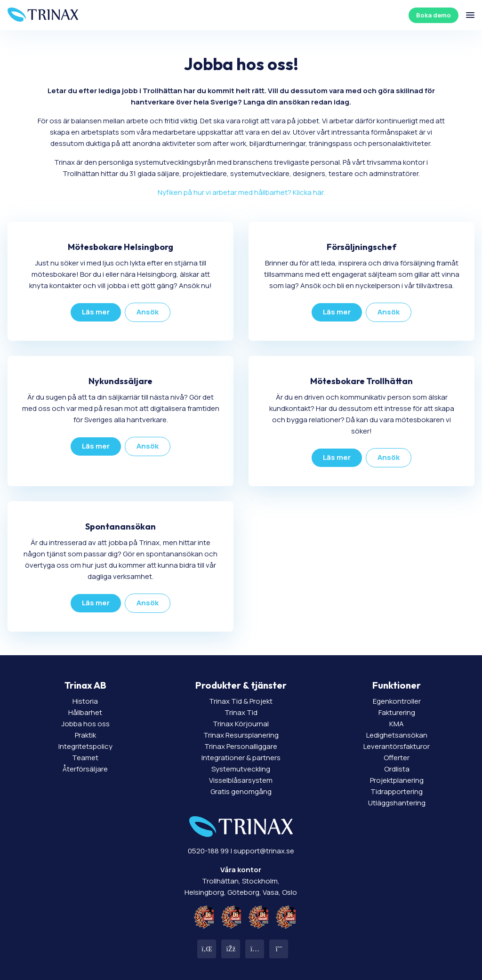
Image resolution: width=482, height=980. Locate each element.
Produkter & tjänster (241, 685)
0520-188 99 (208, 851)
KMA (397, 724)
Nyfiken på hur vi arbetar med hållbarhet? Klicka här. (241, 192)
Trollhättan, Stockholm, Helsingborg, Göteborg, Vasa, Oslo (241, 881)
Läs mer (96, 312)
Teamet (85, 758)
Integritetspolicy (85, 746)
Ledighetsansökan (397, 735)
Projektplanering (397, 780)
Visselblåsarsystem (241, 780)
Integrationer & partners (241, 758)
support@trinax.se (264, 851)
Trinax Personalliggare (241, 746)
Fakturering (397, 712)
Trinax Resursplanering (241, 735)
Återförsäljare (85, 769)
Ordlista (397, 769)
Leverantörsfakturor (397, 746)
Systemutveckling (241, 769)
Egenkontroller (397, 701)
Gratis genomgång (241, 791)
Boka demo (434, 15)
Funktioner (397, 685)
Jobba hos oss (85, 724)
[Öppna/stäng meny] (470, 15)
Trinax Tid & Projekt (241, 701)
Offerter (397, 758)
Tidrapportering (397, 791)
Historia (85, 701)
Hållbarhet (85, 712)
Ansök (148, 312)
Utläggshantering (397, 803)
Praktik (85, 735)
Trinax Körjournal (241, 724)
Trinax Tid (241, 712)
